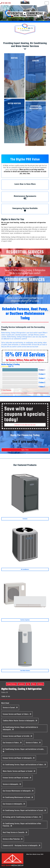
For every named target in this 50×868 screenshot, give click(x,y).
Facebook (21, 684)
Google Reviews (11, 684)
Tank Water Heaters (25, 671)
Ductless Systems (25, 620)
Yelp (28, 684)
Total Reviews (25, 30)
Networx (41, 684)
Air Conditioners (25, 569)
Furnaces (25, 519)
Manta (34, 684)
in (10, 707)
